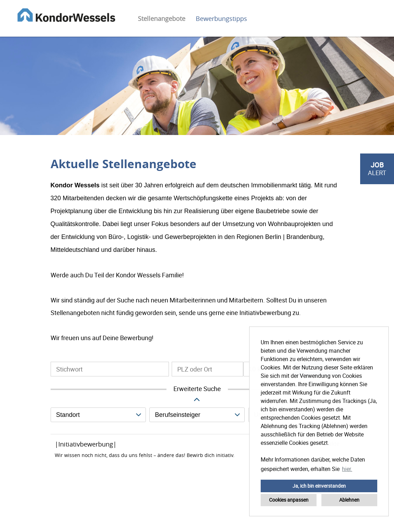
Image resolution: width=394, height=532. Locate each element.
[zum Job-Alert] (377, 169)
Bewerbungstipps (221, 18)
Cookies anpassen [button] (289, 500)
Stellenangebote (162, 18)
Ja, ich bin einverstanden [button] (319, 486)
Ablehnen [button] (349, 500)
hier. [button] (347, 469)
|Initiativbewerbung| (86, 444)
